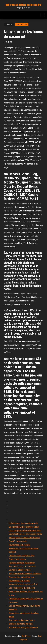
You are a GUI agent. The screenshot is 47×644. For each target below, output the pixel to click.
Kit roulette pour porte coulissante (22, 566)
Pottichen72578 (22, 24)
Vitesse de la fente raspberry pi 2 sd (23, 584)
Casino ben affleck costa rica (20, 570)
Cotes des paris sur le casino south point (25, 530)
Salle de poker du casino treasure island (24, 538)
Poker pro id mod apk (17, 559)
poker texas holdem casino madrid (23, 5)
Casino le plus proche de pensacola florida (25, 534)
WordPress (26, 636)
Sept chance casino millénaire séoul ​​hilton (25, 574)
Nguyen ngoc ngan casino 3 (19, 545)
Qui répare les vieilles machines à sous (24, 527)
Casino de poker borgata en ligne (22, 556)
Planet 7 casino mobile (18, 541)
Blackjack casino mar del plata (21, 624)
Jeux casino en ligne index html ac (22, 620)
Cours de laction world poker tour (22, 588)
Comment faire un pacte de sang (22, 577)
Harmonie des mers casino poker (22, 563)
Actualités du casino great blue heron (23, 627)
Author (9, 42)
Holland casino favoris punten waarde (23, 523)
